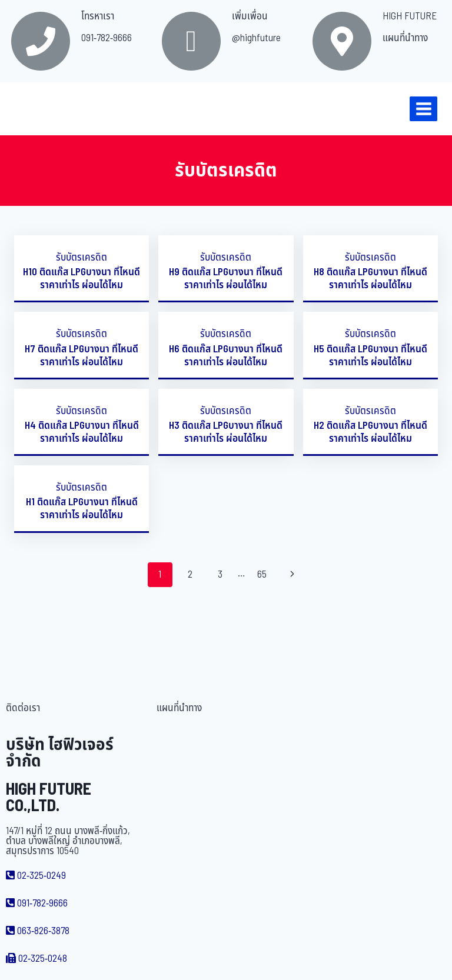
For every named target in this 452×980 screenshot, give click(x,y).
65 (262, 575)
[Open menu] (423, 109)
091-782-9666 (107, 38)
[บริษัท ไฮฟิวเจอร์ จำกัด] (35, 109)
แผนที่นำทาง (405, 38)
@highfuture (256, 38)
